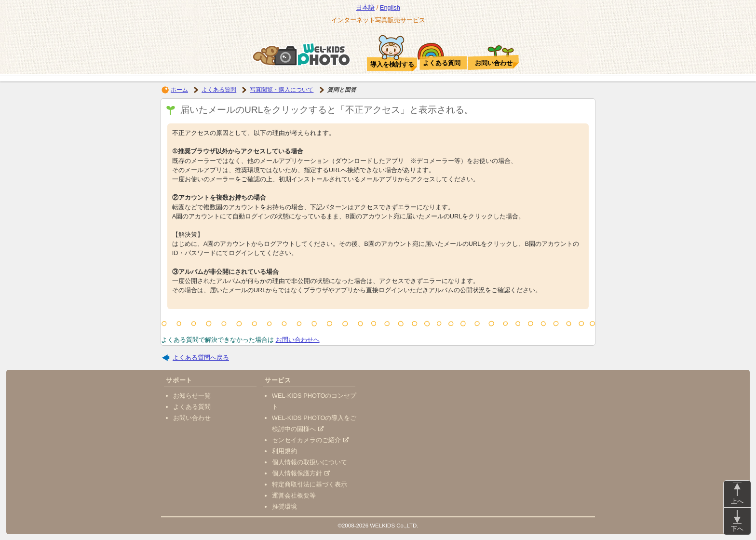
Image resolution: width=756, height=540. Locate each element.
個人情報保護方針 (301, 473)
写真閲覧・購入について (282, 90)
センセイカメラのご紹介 (310, 440)
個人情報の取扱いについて (310, 462)
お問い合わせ (192, 418)
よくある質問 (219, 90)
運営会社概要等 (294, 495)
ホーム (179, 90)
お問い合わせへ (298, 340)
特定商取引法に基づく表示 (310, 484)
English (390, 7)
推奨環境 (284, 506)
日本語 (365, 7)
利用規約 (284, 451)
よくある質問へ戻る (201, 358)
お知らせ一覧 (192, 396)
